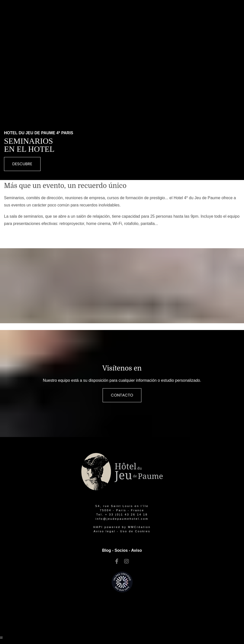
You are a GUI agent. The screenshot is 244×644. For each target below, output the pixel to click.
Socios (121, 550)
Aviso (137, 550)
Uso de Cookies (135, 531)
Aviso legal (104, 531)
